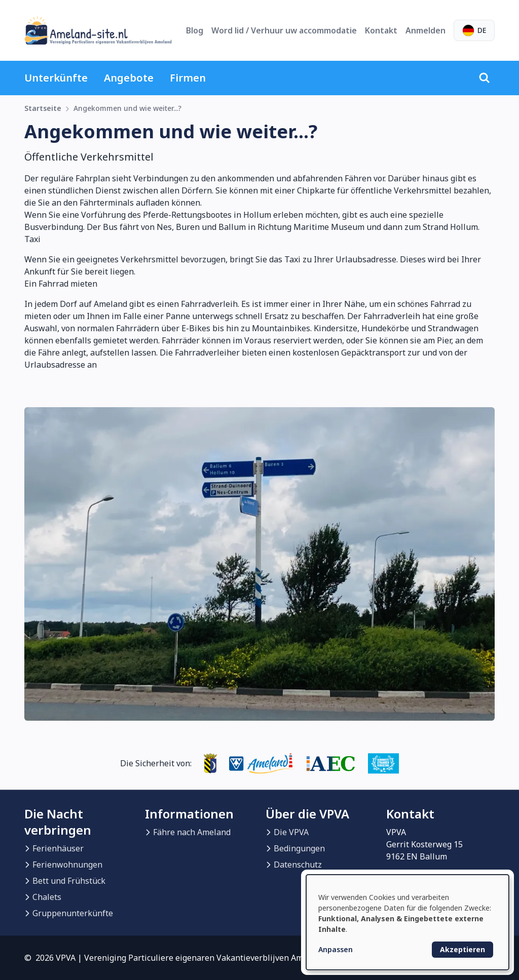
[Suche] (485, 78)
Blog (195, 30)
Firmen (188, 78)
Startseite (43, 108)
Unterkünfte (56, 78)
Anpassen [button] (336, 949)
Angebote (129, 78)
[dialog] (407, 922)
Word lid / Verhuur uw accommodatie (284, 30)
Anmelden (425, 30)
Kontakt (381, 30)
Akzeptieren (462, 949)
